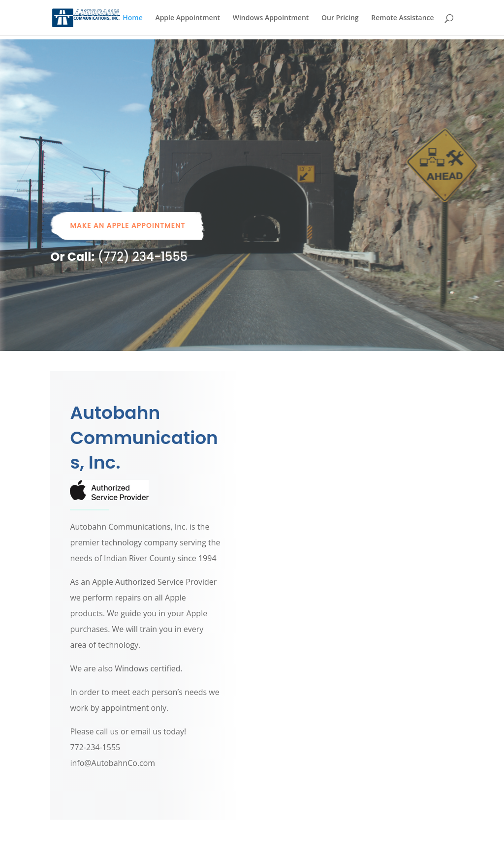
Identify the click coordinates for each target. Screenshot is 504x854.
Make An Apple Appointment (127, 225)
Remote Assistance (402, 18)
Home (133, 18)
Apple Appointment (188, 18)
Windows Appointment (271, 18)
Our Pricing (340, 18)
